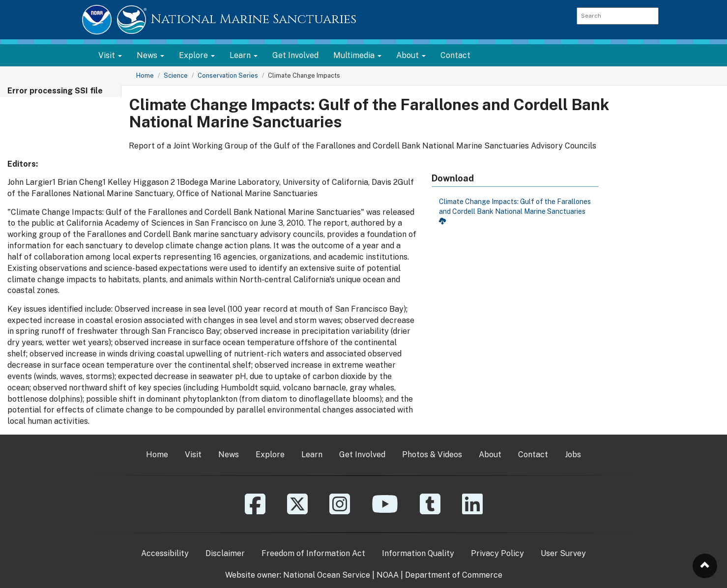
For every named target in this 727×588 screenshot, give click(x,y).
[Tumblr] (430, 511)
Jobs (573, 455)
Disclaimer (225, 553)
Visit (193, 455)
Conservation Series (228, 75)
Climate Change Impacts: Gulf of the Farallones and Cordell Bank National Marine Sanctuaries (515, 211)
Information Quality (418, 553)
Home (145, 75)
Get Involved (295, 55)
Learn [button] (244, 55)
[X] (297, 511)
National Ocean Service (327, 575)
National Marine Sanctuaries (254, 19)
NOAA (388, 575)
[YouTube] (385, 511)
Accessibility (165, 553)
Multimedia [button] (357, 55)
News (229, 455)
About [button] (411, 55)
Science (176, 75)
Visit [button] (110, 55)
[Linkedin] (472, 511)
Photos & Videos (432, 455)
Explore (270, 455)
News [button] (150, 55)
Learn (312, 455)
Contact (455, 55)
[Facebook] (255, 511)
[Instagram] (340, 511)
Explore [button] (197, 55)
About (490, 455)
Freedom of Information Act (313, 553)
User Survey (563, 553)
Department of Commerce (454, 575)
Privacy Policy (497, 553)
